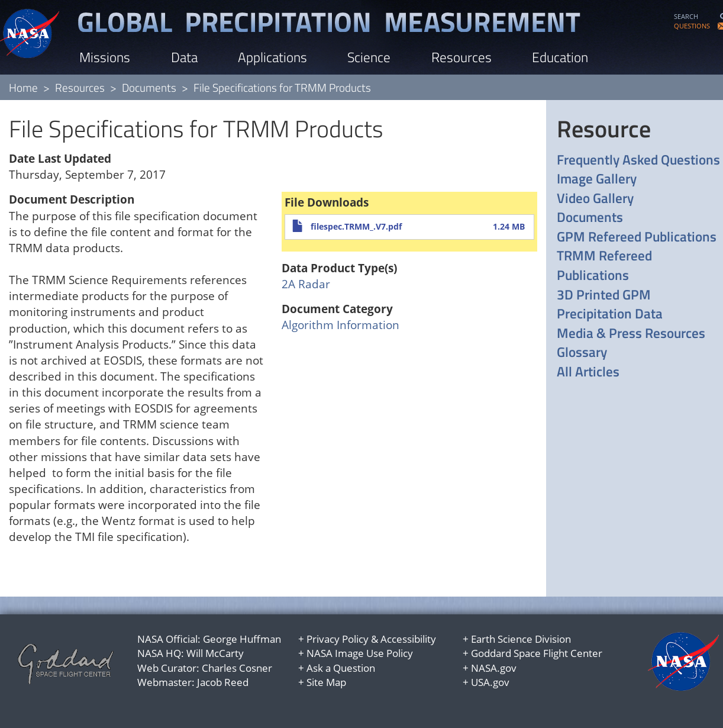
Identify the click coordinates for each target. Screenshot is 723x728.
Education (560, 57)
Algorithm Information (340, 325)
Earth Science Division (521, 639)
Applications (272, 57)
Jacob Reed (223, 682)
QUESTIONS (692, 26)
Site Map (326, 682)
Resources (461, 57)
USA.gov (490, 682)
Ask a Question (341, 668)
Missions (105, 57)
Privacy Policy (338, 639)
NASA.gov (494, 668)
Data (184, 57)
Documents (149, 87)
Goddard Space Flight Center (537, 653)
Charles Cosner (237, 668)
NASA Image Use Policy (360, 653)
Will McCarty (215, 653)
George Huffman (242, 639)
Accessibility (408, 639)
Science (369, 57)
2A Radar (306, 284)
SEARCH (686, 16)
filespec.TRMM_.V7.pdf (356, 226)
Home (23, 87)
